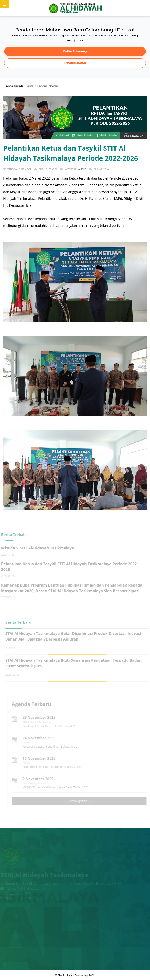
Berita (29, 86)
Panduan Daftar (75, 63)
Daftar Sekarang (75, 51)
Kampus (42, 86)
